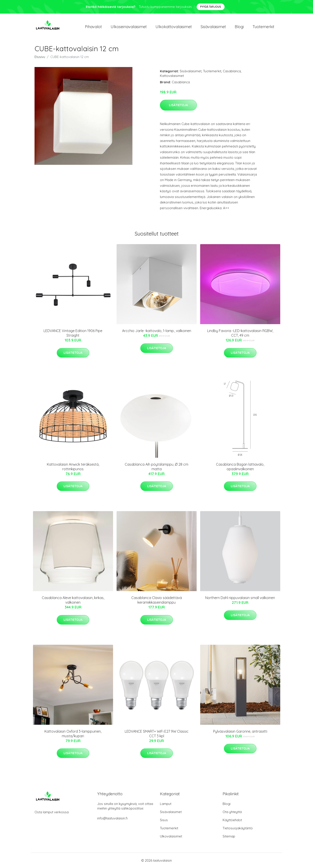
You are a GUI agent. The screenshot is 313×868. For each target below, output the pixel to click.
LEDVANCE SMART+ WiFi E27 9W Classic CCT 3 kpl (157, 734)
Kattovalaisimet (172, 76)
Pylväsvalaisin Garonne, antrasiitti (240, 731)
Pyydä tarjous (211, 7)
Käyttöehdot (232, 820)
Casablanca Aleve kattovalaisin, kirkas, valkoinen (73, 600)
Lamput (166, 804)
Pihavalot (93, 27)
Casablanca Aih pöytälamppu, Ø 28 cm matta (156, 467)
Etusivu (40, 57)
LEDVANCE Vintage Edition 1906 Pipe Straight (73, 333)
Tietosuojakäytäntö (238, 828)
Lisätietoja (178, 105)
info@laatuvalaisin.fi (112, 818)
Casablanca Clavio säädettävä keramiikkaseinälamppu (157, 600)
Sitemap (229, 836)
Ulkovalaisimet (171, 836)
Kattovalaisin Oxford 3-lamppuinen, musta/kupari (73, 734)
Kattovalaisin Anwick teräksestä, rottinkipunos (73, 467)
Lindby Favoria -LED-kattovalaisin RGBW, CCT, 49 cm (240, 333)
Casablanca (232, 71)
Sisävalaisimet (213, 27)
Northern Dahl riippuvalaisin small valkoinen (240, 598)
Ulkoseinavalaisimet (129, 27)
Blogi (239, 27)
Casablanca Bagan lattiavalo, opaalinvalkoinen (240, 467)
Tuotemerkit (263, 27)
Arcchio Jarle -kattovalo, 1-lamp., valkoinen (157, 331)
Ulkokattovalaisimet (174, 27)
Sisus (164, 820)
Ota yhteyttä (232, 812)
